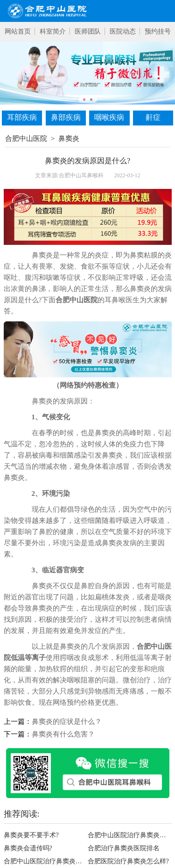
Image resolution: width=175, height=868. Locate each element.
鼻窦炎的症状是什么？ (67, 722)
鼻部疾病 (66, 117)
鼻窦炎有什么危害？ (63, 734)
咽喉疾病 (109, 117)
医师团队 (88, 31)
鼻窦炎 (69, 139)
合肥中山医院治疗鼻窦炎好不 (130, 835)
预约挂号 (158, 31)
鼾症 (153, 117)
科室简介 (53, 31)
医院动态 (123, 31)
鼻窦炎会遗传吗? (28, 848)
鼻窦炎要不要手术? (31, 835)
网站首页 (18, 31)
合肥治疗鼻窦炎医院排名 (124, 848)
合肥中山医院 (26, 139)
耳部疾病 (22, 117)
